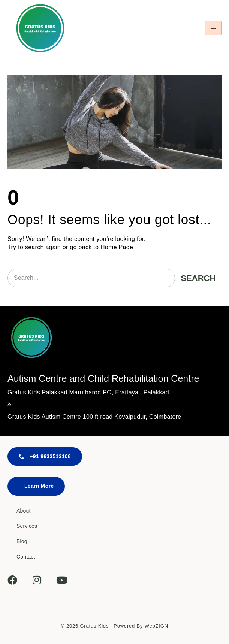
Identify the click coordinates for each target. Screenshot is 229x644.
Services (27, 526)
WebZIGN (156, 626)
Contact (26, 557)
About (24, 511)
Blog (22, 541)
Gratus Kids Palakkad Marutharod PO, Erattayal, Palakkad (88, 392)
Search (198, 278)
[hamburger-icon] (213, 28)
